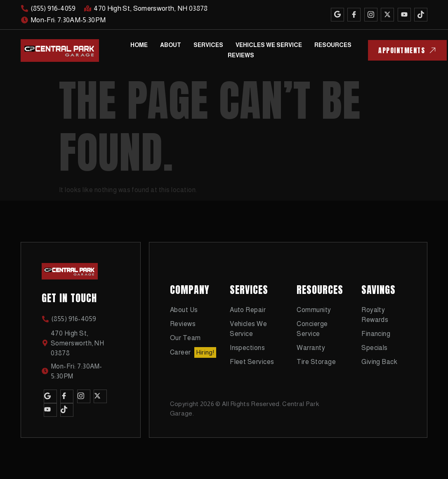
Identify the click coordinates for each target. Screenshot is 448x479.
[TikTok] (421, 15)
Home (139, 45)
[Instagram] (371, 15)
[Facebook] (354, 15)
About (171, 45)
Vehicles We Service (269, 45)
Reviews (241, 55)
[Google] (337, 15)
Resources (333, 45)
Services (208, 45)
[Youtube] (404, 15)
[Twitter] (387, 15)
